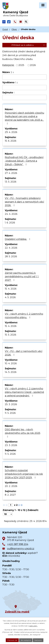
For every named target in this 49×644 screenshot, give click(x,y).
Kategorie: (8, 65)
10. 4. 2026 (11, 363)
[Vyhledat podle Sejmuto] (24, 97)
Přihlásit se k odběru (28, 45)
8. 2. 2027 (10, 495)
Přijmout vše (12, 640)
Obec (14, 29)
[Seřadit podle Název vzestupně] (13, 72)
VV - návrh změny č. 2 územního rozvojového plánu (24, 316)
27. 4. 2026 (11, 173)
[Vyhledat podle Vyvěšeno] (24, 88)
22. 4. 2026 (11, 248)
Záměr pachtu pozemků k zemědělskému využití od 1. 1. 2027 (22, 277)
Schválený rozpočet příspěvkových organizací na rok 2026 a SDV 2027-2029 (24, 474)
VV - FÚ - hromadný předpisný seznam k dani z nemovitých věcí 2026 (24, 202)
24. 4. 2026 (11, 214)
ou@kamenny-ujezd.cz (21, 549)
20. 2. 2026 (11, 486)
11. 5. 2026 (10, 413)
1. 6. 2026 (10, 223)
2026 (33, 65)
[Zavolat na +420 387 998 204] (15, 22)
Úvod (5, 29)
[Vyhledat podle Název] (24, 77)
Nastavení (38, 640)
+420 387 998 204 (18, 544)
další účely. (34, 626)
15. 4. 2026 (11, 289)
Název (7, 72)
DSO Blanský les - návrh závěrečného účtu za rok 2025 (23, 433)
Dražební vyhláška (18, 239)
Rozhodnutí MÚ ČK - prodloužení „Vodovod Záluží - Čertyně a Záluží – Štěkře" (24, 161)
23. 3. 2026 (11, 445)
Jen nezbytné (26, 640)
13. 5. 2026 (11, 182)
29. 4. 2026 (11, 132)
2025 (21, 65)
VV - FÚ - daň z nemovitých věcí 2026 (24, 353)
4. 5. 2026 (10, 297)
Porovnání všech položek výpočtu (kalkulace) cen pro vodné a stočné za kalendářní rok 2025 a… (24, 118)
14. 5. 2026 (11, 372)
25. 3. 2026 (11, 404)
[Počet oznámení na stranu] (8, 514)
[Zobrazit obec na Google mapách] (22, 601)
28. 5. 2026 (11, 256)
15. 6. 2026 (11, 141)
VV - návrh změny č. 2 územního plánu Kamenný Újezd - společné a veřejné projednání (24, 392)
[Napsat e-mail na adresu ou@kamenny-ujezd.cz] (21, 22)
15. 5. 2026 (11, 335)
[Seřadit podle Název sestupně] (13, 73)
